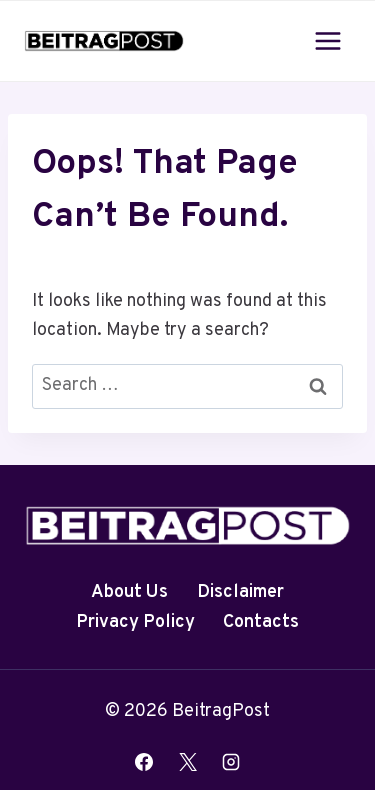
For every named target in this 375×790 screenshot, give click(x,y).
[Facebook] (144, 762)
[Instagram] (231, 762)
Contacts (261, 622)
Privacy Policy (135, 622)
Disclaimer (240, 592)
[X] (188, 762)
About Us (129, 592)
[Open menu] (327, 40)
